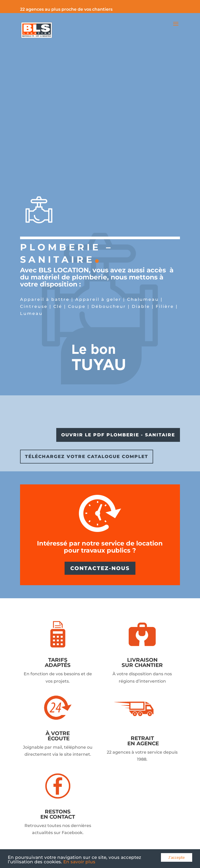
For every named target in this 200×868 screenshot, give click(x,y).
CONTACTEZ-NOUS (100, 568)
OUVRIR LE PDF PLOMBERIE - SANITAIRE (118, 435)
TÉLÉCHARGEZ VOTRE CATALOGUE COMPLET (87, 456)
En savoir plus (79, 862)
